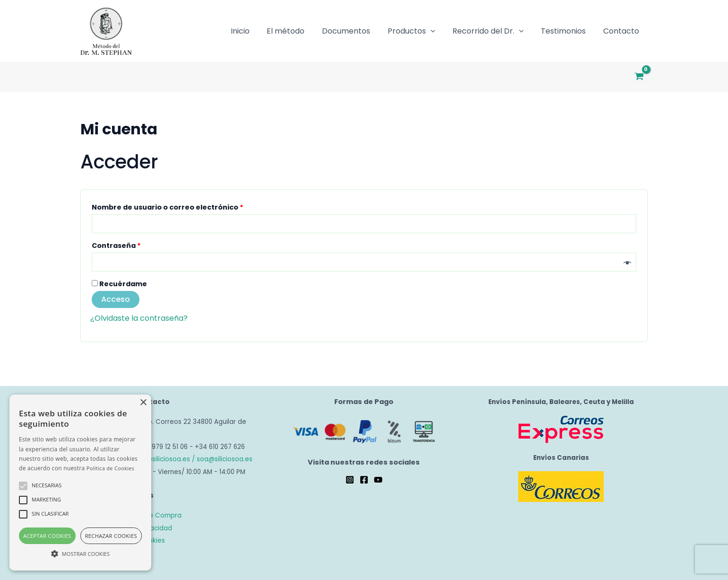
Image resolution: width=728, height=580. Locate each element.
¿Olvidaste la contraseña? (139, 318)
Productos (419, 31)
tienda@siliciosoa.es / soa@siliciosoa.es (189, 459)
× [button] (143, 403)
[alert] (80, 483)
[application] (438, 31)
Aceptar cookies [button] (47, 536)
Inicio (254, 31)
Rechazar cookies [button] (111, 536)
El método (298, 31)
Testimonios (567, 31)
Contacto (622, 31)
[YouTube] (378, 480)
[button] (80, 554)
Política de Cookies (110, 468)
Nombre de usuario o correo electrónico (188, 206)
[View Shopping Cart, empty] (639, 77)
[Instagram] (350, 480)
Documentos (356, 31)
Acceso (116, 299)
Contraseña (137, 245)
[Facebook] (364, 480)
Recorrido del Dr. (493, 31)
